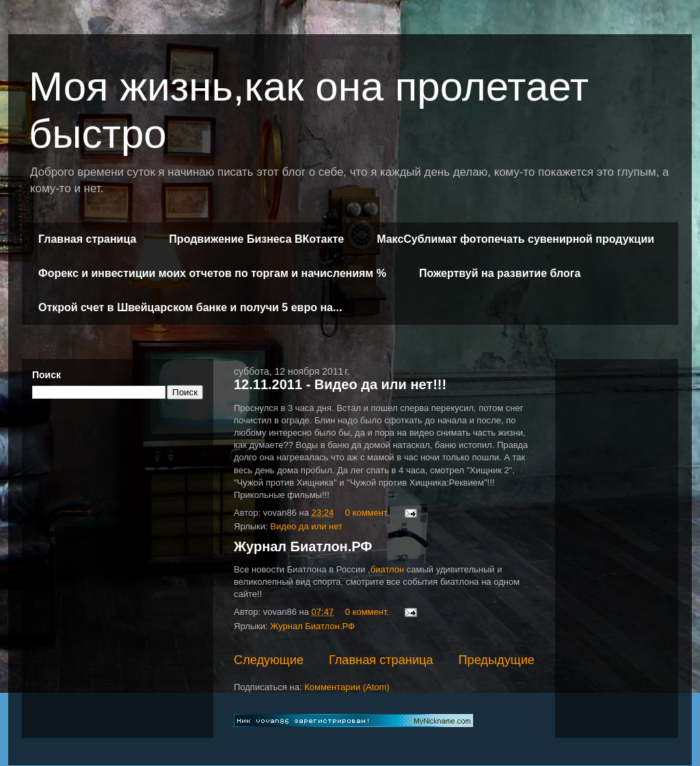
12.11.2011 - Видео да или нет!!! (340, 384)
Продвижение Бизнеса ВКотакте (256, 239)
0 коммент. (367, 513)
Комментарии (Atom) (347, 687)
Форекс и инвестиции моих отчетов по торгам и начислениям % (212, 273)
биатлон (387, 569)
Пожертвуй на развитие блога (500, 273)
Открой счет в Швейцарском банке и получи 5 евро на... (190, 307)
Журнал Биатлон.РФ (303, 546)
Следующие (269, 660)
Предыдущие (496, 660)
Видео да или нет (306, 526)
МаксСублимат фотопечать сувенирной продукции (515, 239)
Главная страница (87, 239)
